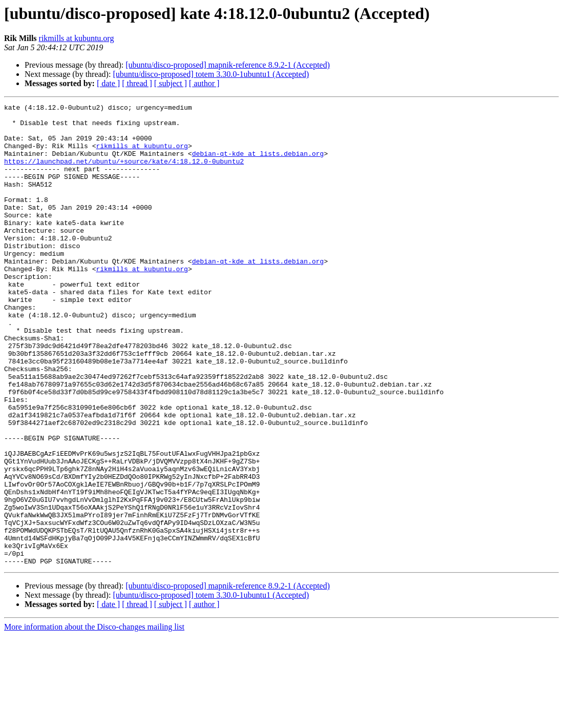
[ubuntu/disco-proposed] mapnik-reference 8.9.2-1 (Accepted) (228, 65)
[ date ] (108, 83)
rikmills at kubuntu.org (77, 38)
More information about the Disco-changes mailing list (94, 719)
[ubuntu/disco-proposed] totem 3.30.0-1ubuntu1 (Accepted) (211, 74)
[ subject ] (171, 83)
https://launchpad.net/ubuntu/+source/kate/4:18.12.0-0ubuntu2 (124, 173)
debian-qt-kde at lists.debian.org (258, 164)
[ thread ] (137, 83)
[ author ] (204, 83)
